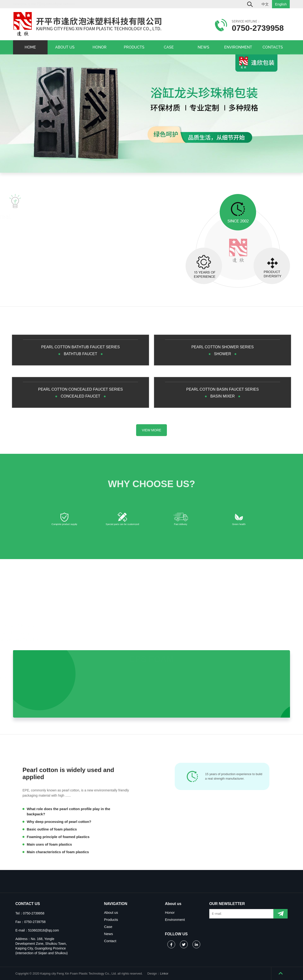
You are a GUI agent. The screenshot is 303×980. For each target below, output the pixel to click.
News (108, 934)
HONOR (100, 47)
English (281, 4)
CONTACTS (273, 47)
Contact (110, 941)
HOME (30, 47)
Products (111, 920)
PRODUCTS (134, 47)
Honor (170, 912)
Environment (175, 920)
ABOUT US (65, 47)
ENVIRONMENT (238, 47)
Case (108, 927)
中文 (265, 4)
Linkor (164, 973)
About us (111, 912)
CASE (169, 47)
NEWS (203, 47)
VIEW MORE (151, 430)
